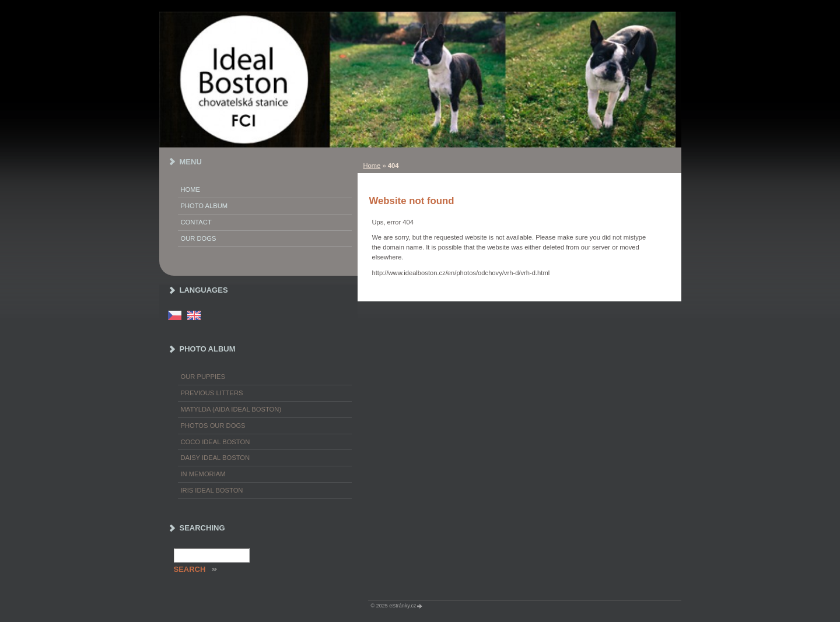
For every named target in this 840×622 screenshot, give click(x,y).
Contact (196, 222)
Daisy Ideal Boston (216, 458)
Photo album (204, 206)
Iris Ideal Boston (212, 490)
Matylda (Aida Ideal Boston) (231, 409)
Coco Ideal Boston (216, 442)
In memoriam (203, 474)
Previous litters (212, 393)
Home (372, 166)
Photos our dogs (213, 426)
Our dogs (199, 238)
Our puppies (203, 377)
